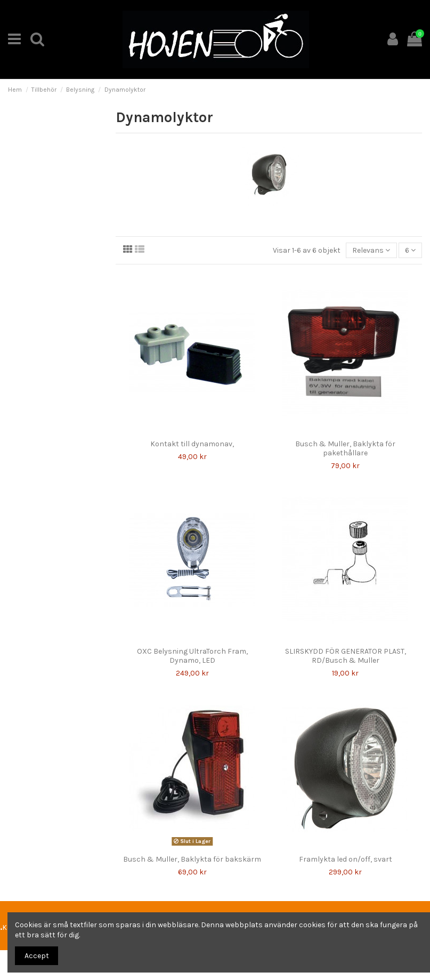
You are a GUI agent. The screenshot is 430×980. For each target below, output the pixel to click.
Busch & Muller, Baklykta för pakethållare (345, 448)
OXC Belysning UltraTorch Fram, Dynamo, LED (192, 656)
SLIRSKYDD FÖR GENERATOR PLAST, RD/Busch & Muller (346, 656)
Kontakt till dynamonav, (192, 444)
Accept (37, 956)
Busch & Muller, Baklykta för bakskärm (192, 859)
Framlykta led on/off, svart (346, 859)
